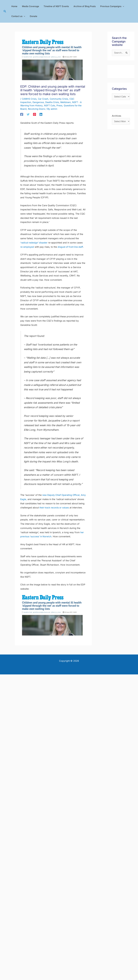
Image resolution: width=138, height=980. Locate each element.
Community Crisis (60, 99)
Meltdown (66, 102)
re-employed (27, 247)
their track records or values (61, 507)
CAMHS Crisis (29, 99)
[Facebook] (22, 114)
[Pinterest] (34, 114)
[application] (121, 6)
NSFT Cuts (50, 105)
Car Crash (44, 99)
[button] (5, 11)
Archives (116, 116)
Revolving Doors (37, 109)
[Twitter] (28, 114)
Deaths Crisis (53, 102)
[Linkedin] (41, 114)
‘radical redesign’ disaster (34, 242)
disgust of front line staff (71, 247)
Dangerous (38, 102)
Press (60, 105)
